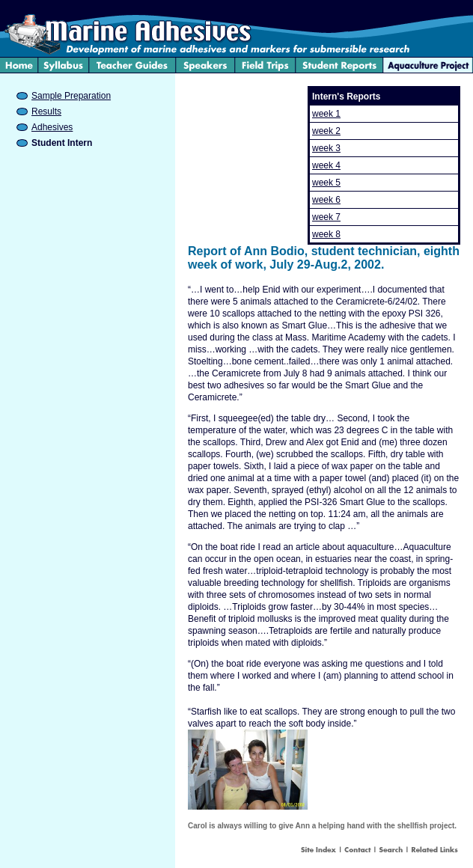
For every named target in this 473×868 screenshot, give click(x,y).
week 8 (326, 234)
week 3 (326, 148)
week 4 (326, 165)
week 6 (326, 200)
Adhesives (52, 127)
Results (46, 111)
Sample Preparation (71, 96)
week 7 (326, 217)
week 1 (326, 114)
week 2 (326, 131)
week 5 (326, 183)
